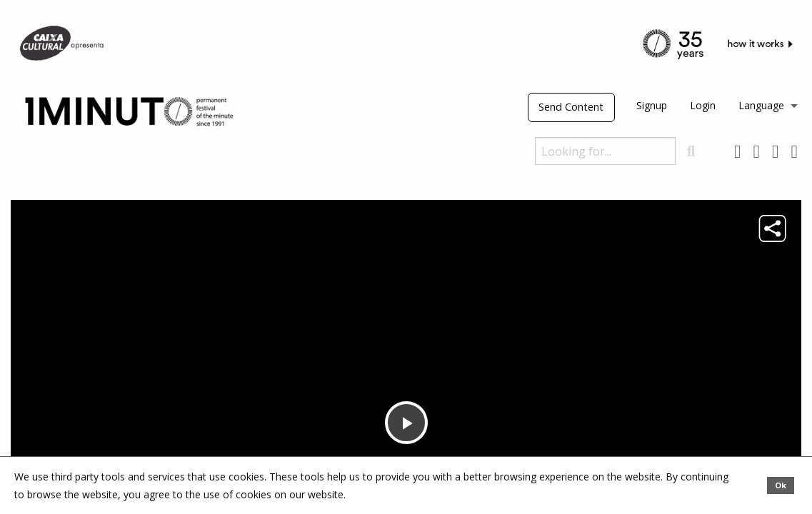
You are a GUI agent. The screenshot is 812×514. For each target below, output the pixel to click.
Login (703, 105)
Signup (652, 105)
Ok (781, 485)
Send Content (571, 107)
